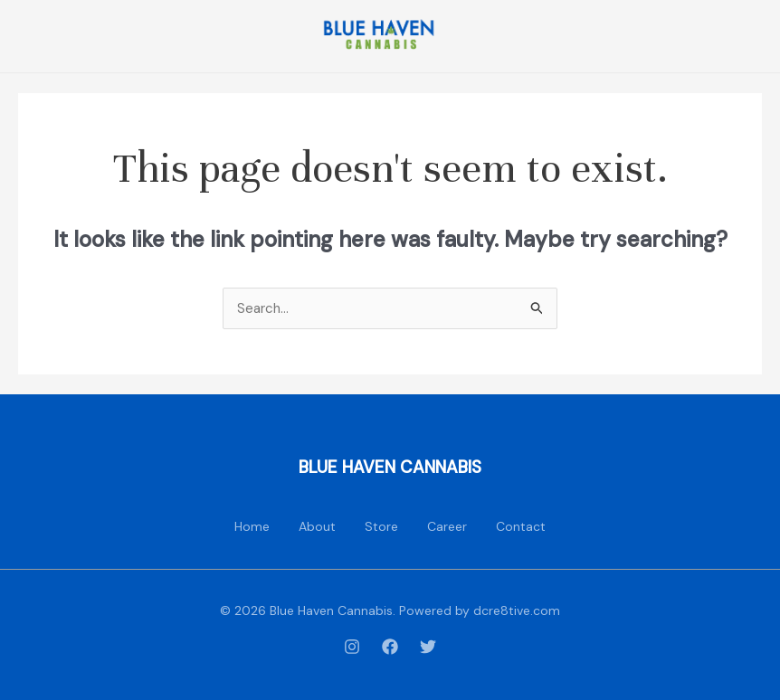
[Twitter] (428, 647)
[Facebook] (390, 647)
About (317, 526)
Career (447, 526)
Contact (521, 526)
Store (381, 526)
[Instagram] (352, 647)
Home (252, 526)
